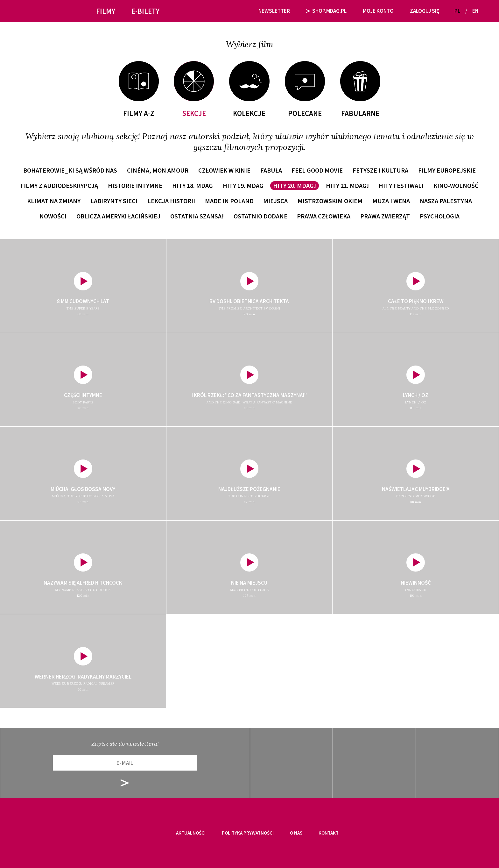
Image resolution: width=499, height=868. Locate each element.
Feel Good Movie (317, 170)
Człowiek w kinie (224, 170)
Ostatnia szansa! (197, 216)
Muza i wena (391, 201)
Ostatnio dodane (260, 216)
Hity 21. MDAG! (347, 185)
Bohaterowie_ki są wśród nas (70, 170)
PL (457, 11)
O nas (296, 833)
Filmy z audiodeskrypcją (59, 185)
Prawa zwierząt (385, 216)
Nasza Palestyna (446, 201)
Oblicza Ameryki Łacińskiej (118, 216)
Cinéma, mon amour (158, 170)
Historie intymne (135, 185)
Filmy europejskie (447, 170)
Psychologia (440, 216)
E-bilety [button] (145, 11)
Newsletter (274, 11)
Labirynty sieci (114, 201)
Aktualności (191, 833)
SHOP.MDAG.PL (327, 11)
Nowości (53, 216)
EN (475, 11)
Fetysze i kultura (380, 170)
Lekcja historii (171, 201)
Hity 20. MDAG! (295, 185)
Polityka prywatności (248, 833)
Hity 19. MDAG (243, 185)
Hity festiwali (401, 185)
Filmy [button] (106, 11)
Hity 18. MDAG (193, 185)
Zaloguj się (425, 11)
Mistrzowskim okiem (330, 201)
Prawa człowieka (324, 216)
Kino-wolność (456, 185)
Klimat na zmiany (54, 201)
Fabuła (271, 170)
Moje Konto (378, 11)
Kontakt (329, 833)
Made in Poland (229, 201)
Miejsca (275, 201)
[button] (486, 11)
